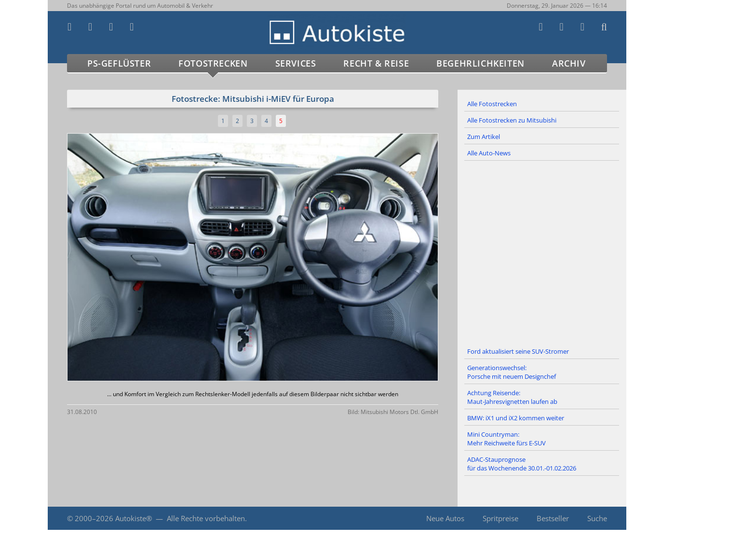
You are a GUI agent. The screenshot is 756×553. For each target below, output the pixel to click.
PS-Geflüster (119, 63)
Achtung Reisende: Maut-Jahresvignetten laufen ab (512, 397)
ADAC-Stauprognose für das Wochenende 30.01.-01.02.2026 (522, 464)
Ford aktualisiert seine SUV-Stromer (518, 351)
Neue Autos (445, 518)
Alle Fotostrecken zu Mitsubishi (512, 120)
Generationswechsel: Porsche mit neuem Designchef (512, 372)
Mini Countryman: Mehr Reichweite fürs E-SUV (506, 439)
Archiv (569, 63)
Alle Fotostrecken (492, 104)
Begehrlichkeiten (480, 63)
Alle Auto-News (489, 153)
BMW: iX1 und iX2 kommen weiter (516, 418)
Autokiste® (134, 518)
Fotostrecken (213, 63)
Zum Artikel (484, 137)
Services (296, 63)
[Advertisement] (542, 252)
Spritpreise (500, 518)
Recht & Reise (376, 63)
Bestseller (553, 518)
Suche (597, 518)
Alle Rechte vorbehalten (206, 518)
